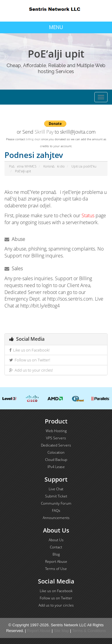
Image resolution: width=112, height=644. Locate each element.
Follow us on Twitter (56, 598)
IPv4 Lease (56, 467)
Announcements (56, 518)
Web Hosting (56, 431)
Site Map (61, 631)
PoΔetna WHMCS (23, 166)
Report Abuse (56, 561)
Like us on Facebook (56, 591)
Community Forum (56, 503)
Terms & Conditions (89, 631)
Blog (56, 554)
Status (88, 215)
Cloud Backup (56, 460)
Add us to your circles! (31, 370)
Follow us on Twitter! (30, 360)
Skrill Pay (44, 132)
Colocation (56, 452)
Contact (56, 547)
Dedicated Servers (56, 445)
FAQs (56, 510)
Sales (14, 269)
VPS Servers (56, 438)
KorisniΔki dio (54, 166)
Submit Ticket (56, 496)
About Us (56, 540)
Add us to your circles (56, 605)
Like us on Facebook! (29, 350)
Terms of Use (56, 569)
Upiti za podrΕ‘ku (84, 166)
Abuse (15, 239)
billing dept (33, 139)
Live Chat (56, 489)
